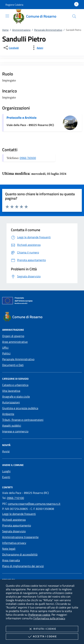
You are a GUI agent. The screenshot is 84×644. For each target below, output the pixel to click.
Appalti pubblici (12, 426)
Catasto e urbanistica (15, 385)
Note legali (9, 549)
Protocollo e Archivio (22, 118)
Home (5, 30)
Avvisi (6, 451)
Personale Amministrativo (48, 30)
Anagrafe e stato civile (16, 397)
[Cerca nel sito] (74, 16)
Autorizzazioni (11, 402)
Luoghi (6, 471)
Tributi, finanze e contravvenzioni (23, 420)
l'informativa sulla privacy (49, 618)
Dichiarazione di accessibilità (20, 554)
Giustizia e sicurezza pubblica (20, 408)
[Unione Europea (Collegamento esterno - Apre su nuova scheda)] (42, 301)
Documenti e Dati (13, 365)
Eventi (6, 477)
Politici (6, 353)
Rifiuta (42, 629)
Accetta (42, 637)
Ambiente (8, 414)
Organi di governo (13, 336)
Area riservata (11, 560)
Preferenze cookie (39, 615)
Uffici (5, 348)
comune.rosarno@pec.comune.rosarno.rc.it (34, 504)
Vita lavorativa (11, 391)
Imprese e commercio (15, 431)
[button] (14, 5)
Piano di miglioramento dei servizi (23, 566)
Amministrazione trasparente (20, 537)
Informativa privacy (14, 543)
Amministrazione (21, 30)
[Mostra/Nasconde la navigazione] (7, 16)
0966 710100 (28, 158)
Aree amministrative (15, 342)
